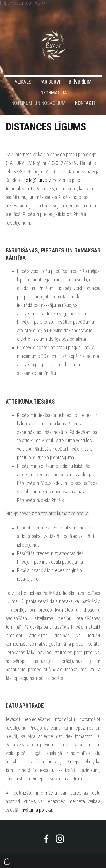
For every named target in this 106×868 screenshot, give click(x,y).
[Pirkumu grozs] (7, 861)
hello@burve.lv (37, 180)
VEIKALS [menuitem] (23, 82)
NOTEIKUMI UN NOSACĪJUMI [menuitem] (39, 103)
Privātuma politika (36, 810)
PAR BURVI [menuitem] (50, 82)
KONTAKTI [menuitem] (85, 103)
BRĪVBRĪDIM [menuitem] (80, 82)
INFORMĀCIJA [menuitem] (53, 93)
